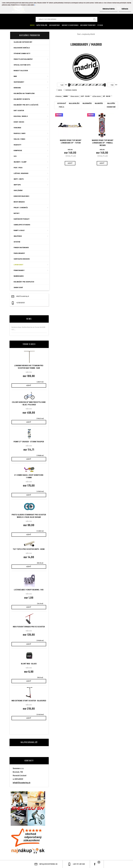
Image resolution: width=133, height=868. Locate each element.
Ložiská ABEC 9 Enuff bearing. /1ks (29, 590)
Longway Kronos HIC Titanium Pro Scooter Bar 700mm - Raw (29, 367)
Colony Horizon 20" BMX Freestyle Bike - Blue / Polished (29, 403)
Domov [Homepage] (32, 25)
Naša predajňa (42, 25)
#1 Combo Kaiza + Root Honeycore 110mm (29, 476)
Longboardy (86, 34)
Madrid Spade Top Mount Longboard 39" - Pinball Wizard (103, 143)
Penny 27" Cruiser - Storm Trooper (29, 442)
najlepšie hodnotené (111, 105)
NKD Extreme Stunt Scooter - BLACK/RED (29, 701)
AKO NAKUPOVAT (55, 25)
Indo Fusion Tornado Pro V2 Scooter (29, 627)
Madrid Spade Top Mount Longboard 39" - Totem (71, 142)
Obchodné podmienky (88, 25)
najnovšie (99, 104)
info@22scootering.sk (23, 296)
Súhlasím (125, 9)
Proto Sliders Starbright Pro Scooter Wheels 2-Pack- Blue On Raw (29, 516)
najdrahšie (87, 104)
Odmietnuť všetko (109, 9)
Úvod (79, 34)
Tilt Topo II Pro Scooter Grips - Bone (29, 549)
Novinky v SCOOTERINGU (70, 25)
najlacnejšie (74, 104)
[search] (95, 20)
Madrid (93, 34)
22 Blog (100, 25)
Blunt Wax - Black (29, 664)
